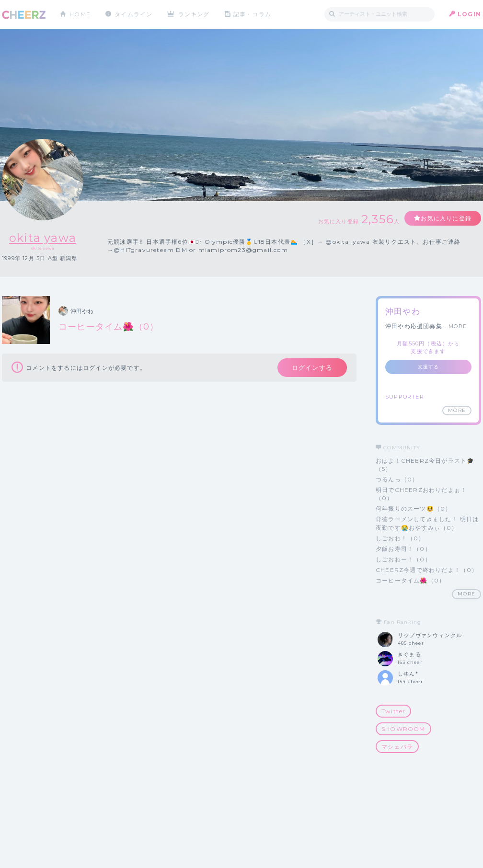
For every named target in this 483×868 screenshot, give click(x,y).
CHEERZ (24, 15)
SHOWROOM (403, 729)
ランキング (194, 14)
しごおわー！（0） (403, 559)
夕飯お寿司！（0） (403, 549)
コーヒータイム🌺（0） (410, 580)
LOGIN (469, 14)
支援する (429, 367)
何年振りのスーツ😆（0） (414, 508)
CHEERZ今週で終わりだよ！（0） (427, 570)
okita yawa (43, 238)
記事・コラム (252, 14)
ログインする (312, 367)
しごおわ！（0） (400, 538)
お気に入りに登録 (446, 218)
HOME (80, 14)
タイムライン (133, 14)
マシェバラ (397, 747)
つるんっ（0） (397, 479)
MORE (458, 326)
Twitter (393, 711)
